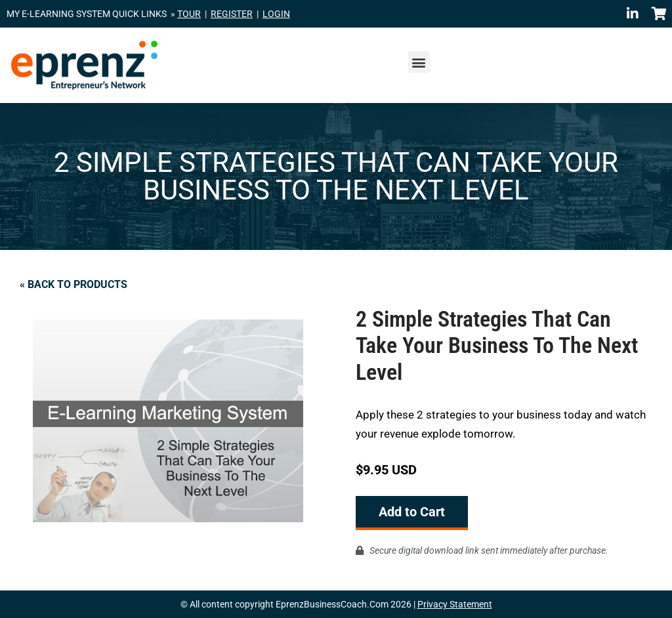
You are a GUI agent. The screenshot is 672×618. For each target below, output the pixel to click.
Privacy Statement (455, 604)
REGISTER (232, 14)
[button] (419, 62)
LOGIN (276, 14)
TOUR (189, 14)
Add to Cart (412, 512)
